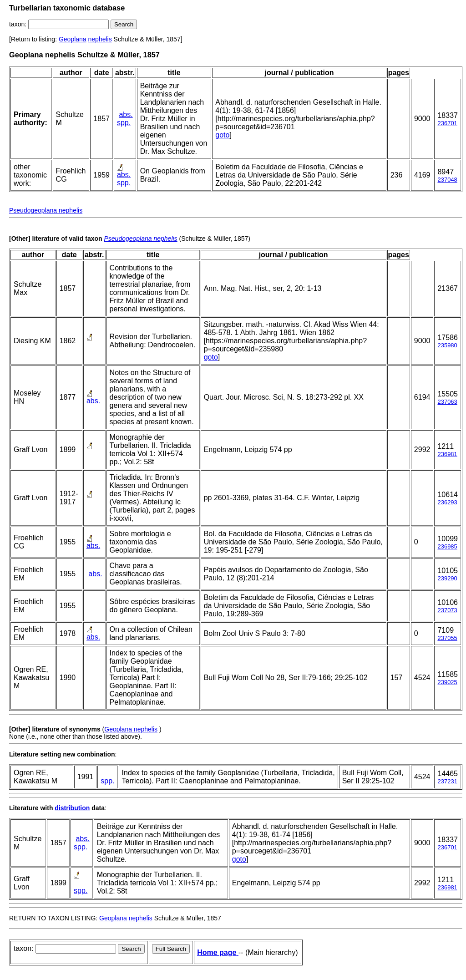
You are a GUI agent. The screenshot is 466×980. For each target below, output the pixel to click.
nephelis (100, 39)
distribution (72, 808)
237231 (447, 781)
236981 (447, 454)
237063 (447, 402)
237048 (447, 180)
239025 (447, 682)
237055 (447, 638)
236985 (447, 546)
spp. (124, 123)
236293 (447, 502)
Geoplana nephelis (131, 729)
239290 (447, 578)
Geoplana (73, 39)
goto (222, 135)
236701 (447, 123)
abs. (126, 114)
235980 (447, 345)
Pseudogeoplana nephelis (46, 210)
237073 (447, 610)
